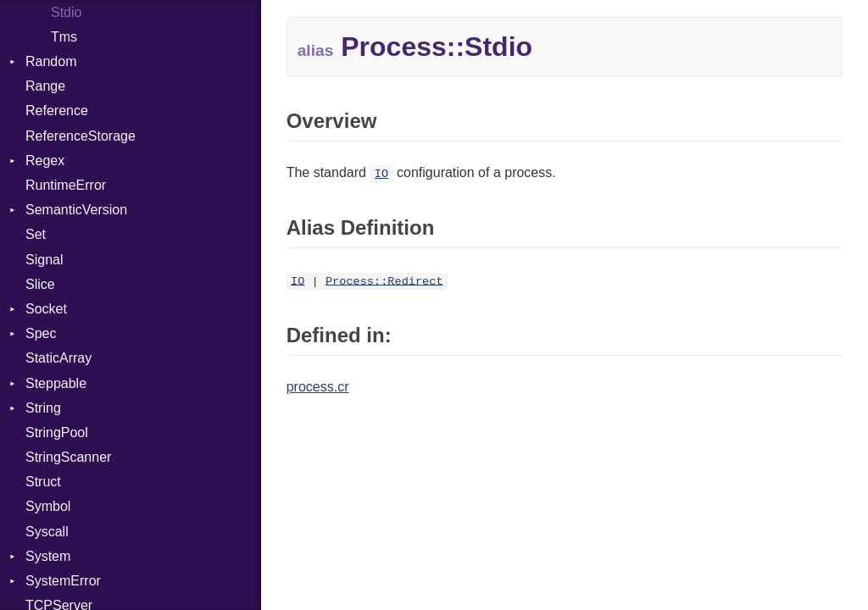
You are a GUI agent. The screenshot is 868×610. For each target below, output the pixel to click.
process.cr (318, 387)
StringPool (57, 433)
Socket (46, 309)
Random (51, 61)
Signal (44, 260)
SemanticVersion (76, 210)
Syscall (47, 532)
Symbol (48, 506)
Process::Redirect (384, 281)
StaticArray (58, 358)
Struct (43, 482)
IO (381, 174)
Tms (64, 37)
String (43, 408)
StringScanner (68, 457)
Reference (57, 111)
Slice (40, 284)
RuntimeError (66, 185)
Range (45, 86)
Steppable (56, 383)
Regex (45, 161)
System (48, 556)
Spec (41, 333)
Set (36, 234)
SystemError (63, 581)
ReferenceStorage (81, 136)
